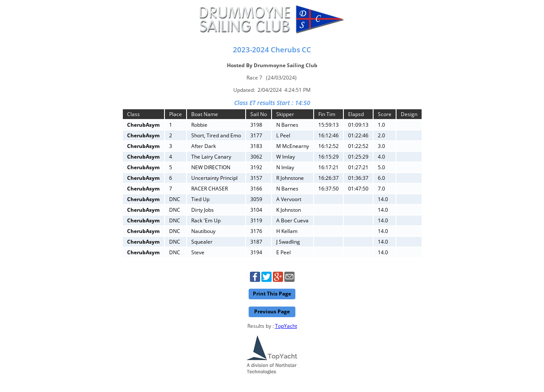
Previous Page (272, 311)
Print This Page (272, 294)
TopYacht (286, 326)
